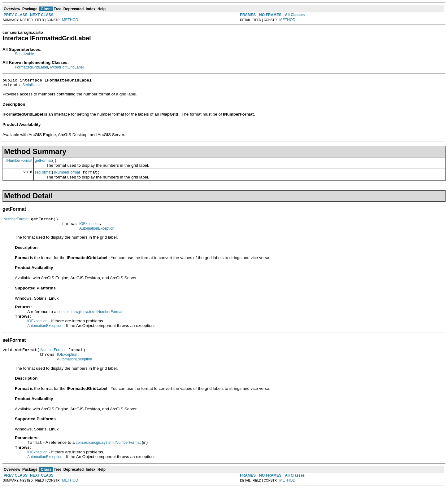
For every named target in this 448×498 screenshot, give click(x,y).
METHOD (70, 20)
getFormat (43, 163)
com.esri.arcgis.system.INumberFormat (90, 318)
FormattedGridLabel (31, 67)
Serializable (24, 54)
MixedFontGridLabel (67, 67)
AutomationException (97, 235)
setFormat (43, 176)
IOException (89, 229)
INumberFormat (19, 163)
